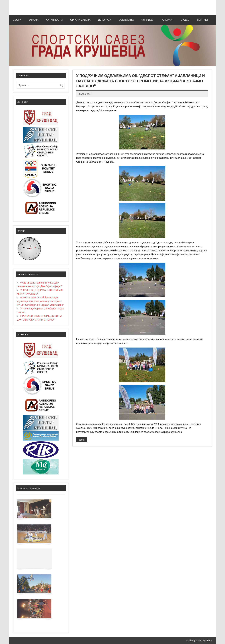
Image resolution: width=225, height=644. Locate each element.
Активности (54, 20)
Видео (185, 20)
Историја (105, 20)
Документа (126, 20)
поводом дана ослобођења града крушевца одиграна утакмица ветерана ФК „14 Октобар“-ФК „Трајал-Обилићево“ (40, 301)
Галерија (167, 20)
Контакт (203, 20)
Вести (17, 20)
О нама (34, 20)
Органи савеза (80, 20)
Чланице (147, 20)
